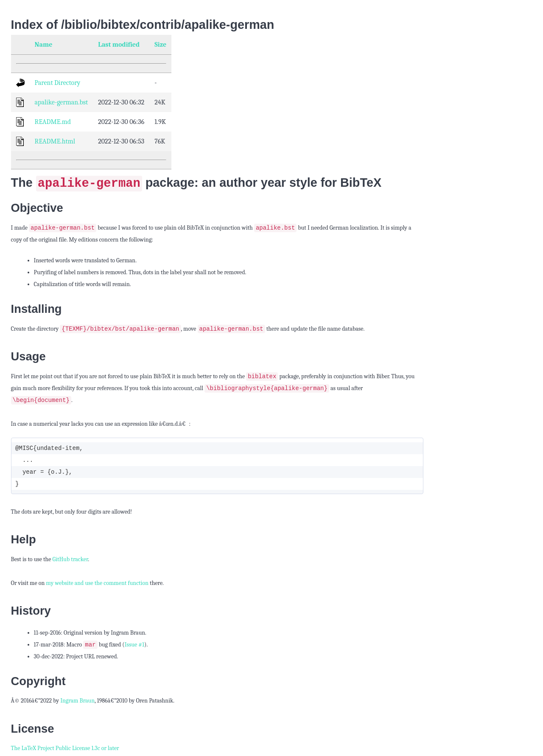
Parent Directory (58, 83)
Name (44, 45)
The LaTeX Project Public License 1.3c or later (65, 750)
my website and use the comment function (97, 584)
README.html (55, 141)
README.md (53, 122)
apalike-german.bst (62, 102)
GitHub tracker (70, 561)
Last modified (119, 45)
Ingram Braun (77, 702)
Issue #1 (134, 646)
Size (160, 45)
